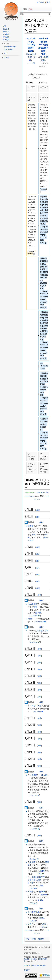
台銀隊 (41, 918)
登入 (49, 2)
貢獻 (43, 60)
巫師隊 (32, 862)
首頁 (4, 26)
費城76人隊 (36, 706)
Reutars (33, 859)
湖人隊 (44, 775)
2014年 (41, 939)
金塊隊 (31, 892)
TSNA (39, 874)
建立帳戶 (40, 2)
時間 (47, 492)
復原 (43, 54)
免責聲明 (27, 970)
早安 (40, 57)
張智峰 (36, 912)
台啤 (44, 924)
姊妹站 (7, 44)
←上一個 (31, 63)
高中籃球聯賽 (43, 631)
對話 (30, 57)
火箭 (33, 535)
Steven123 (31, 54)
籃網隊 (42, 892)
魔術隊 (35, 604)
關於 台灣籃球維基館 (39, 965)
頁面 (25, 9)
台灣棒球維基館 (10, 47)
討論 (30, 9)
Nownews (34, 616)
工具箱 (7, 58)
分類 (27, 939)
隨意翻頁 (6, 34)
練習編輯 (6, 37)
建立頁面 (6, 40)
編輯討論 (6, 32)
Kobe (30, 619)
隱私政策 (27, 965)
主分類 (38, 492)
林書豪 (31, 526)
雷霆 (35, 607)
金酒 (30, 924)
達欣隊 (31, 912)
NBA (30, 604)
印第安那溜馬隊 (38, 877)
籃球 (43, 492)
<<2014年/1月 (30, 496)
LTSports (33, 795)
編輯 (31, 51)
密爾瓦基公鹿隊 (34, 880)
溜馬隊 (38, 613)
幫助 (6, 53)
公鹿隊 (40, 885)
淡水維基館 (8, 49)
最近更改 (6, 29)
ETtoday (37, 712)
